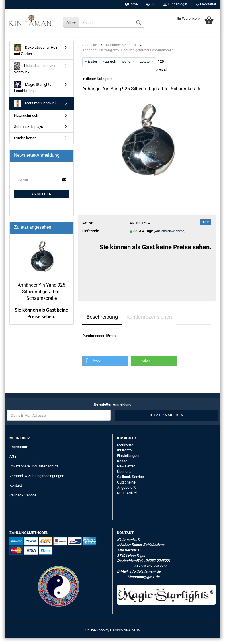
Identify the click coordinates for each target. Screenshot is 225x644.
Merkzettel (206, 4)
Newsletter (126, 472)
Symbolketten (25, 144)
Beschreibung (102, 323)
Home (131, 4)
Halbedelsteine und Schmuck (35, 75)
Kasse (122, 467)
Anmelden (42, 200)
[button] (105, 367)
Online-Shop (95, 636)
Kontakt (16, 492)
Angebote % (127, 494)
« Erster (91, 68)
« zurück (109, 68)
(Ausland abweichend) (170, 237)
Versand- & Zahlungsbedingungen (37, 482)
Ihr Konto (124, 457)
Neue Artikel (127, 499)
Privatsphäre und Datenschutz (34, 472)
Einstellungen (128, 462)
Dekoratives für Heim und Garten (37, 56)
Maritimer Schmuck (35, 110)
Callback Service (23, 501)
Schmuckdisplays (29, 133)
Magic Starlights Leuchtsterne (33, 93)
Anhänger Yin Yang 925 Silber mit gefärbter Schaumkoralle (42, 298)
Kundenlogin (175, 4)
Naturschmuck (26, 122)
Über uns (124, 478)
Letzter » (146, 68)
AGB (13, 463)
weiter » (128, 68)
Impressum (19, 453)
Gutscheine (126, 489)
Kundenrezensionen (149, 323)
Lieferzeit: (91, 237)
